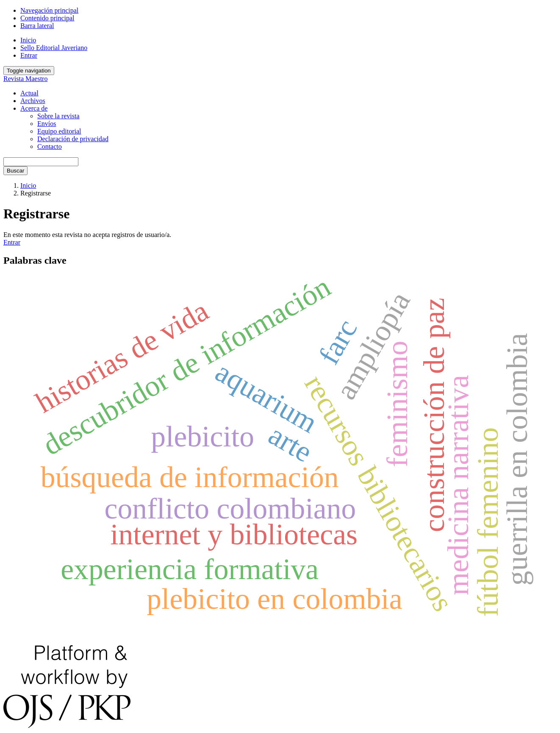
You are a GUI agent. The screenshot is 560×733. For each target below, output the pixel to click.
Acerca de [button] (34, 108)
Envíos (47, 124)
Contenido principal (47, 18)
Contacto (50, 146)
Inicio (28, 40)
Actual (29, 93)
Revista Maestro (25, 79)
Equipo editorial (59, 131)
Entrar (29, 55)
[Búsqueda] (41, 162)
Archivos (33, 101)
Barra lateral (37, 26)
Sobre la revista (58, 116)
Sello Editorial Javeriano (54, 48)
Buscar (15, 171)
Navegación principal (49, 10)
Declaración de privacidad (73, 139)
